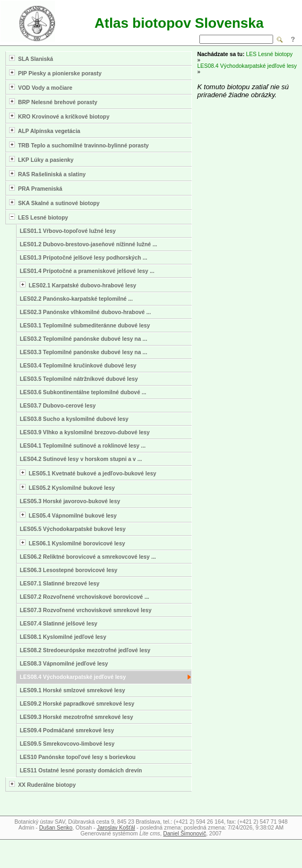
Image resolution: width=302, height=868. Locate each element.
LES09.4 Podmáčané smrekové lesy (67, 730)
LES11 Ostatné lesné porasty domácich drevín (81, 771)
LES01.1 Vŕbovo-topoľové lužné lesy (68, 231)
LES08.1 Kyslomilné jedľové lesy (63, 637)
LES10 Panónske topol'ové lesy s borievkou (78, 757)
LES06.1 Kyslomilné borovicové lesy (72, 543)
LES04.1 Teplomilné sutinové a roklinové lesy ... (83, 446)
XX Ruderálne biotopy (42, 784)
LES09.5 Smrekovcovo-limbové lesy (67, 744)
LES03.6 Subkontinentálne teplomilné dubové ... (83, 392)
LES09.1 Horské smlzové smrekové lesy (72, 690)
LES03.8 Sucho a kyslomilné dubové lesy (74, 419)
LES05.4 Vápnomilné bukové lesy (68, 515)
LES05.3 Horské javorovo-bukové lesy (70, 501)
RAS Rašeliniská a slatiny (47, 174)
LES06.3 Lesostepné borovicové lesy (69, 570)
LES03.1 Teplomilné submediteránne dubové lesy (85, 326)
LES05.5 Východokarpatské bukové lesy (73, 529)
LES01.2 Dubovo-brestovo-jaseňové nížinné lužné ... (88, 244)
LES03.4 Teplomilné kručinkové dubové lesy (78, 366)
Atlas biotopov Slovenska (179, 23)
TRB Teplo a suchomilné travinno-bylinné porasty (79, 145)
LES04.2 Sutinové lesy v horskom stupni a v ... (81, 459)
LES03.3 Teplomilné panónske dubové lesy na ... (83, 352)
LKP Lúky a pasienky (41, 159)
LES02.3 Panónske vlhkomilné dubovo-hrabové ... (85, 312)
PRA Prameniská (36, 188)
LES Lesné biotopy (38, 217)
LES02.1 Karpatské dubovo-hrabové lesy (78, 285)
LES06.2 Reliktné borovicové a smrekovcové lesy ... (88, 557)
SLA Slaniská (31, 58)
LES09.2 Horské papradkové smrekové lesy (77, 704)
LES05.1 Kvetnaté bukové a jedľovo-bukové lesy (88, 473)
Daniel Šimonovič (184, 834)
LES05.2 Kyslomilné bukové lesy (67, 487)
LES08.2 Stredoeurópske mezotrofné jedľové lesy (85, 650)
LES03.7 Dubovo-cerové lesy (58, 406)
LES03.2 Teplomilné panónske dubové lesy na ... (83, 339)
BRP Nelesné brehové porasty (53, 102)
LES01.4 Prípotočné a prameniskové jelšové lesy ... (87, 271)
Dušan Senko (56, 828)
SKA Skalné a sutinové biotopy (54, 203)
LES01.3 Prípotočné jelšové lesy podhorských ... (84, 258)
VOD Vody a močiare (41, 87)
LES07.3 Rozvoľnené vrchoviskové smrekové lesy (86, 610)
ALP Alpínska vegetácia (45, 131)
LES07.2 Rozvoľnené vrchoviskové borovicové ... (84, 597)
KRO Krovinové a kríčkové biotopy (59, 116)
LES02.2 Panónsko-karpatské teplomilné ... (76, 299)
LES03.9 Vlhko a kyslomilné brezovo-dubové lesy (85, 432)
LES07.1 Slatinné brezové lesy (60, 584)
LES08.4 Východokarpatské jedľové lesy (73, 677)
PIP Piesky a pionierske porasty (55, 73)
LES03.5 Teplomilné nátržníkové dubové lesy (79, 379)
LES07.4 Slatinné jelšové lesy (59, 624)
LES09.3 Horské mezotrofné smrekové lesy (76, 717)
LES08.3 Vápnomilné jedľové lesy (64, 664)
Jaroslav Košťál (116, 828)
